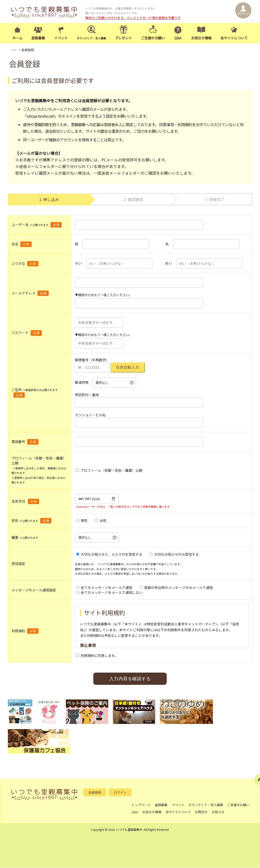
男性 (82, 521)
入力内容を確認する (130, 679)
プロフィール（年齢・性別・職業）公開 (109, 471)
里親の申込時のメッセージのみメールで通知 (176, 588)
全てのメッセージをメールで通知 (104, 588)
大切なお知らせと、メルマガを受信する (109, 554)
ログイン (120, 793)
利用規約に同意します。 (97, 656)
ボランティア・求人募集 (206, 805)
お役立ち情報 (201, 38)
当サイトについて (234, 38)
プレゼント (123, 38)
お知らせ (218, 812)
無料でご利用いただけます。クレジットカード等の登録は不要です (133, 18)
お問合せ (201, 812)
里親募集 (38, 38)
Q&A (178, 38)
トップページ (141, 805)
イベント (61, 38)
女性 (101, 521)
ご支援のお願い (153, 38)
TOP (14, 50)
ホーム (17, 38)
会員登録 (95, 793)
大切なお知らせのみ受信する (174, 554)
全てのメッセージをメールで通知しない (109, 593)
